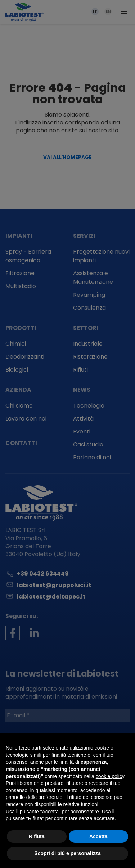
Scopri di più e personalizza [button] (67, 853)
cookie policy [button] (110, 776)
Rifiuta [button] (37, 836)
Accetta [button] (98, 836)
